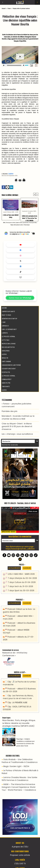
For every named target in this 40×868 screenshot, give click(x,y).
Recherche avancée (10, 445)
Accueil (4, 8)
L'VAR (4, 322)
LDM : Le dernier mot (9, 329)
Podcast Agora (27, 225)
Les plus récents (14, 568)
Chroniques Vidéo (33, 223)
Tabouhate (6, 386)
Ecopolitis (6, 372)
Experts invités (19, 223)
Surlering (6, 351)
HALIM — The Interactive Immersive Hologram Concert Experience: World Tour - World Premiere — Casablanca (19, 787)
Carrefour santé (8, 311)
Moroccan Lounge (9, 344)
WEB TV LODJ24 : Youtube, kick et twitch (20, 503)
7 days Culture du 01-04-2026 (22, 582)
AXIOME (4, 308)
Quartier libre (25, 223)
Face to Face (6, 315)
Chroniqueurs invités (10, 223)
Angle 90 (5, 358)
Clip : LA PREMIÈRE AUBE (17, 703)
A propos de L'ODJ (20, 847)
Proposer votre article (20, 855)
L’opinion (11, 174)
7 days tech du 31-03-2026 (20, 586)
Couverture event (9, 369)
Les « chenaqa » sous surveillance (17, 434)
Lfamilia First (7, 379)
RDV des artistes (8, 347)
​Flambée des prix (9, 411)
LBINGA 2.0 (5, 326)
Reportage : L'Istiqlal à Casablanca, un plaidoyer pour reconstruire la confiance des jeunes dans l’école (25, 742)
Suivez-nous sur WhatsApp (20, 298)
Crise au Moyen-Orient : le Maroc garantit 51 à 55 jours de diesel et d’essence (17, 426)
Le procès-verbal (8, 336)
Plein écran (32, 511)
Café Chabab (6, 361)
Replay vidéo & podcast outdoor (21, 8)
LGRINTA (5, 333)
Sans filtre (6, 383)
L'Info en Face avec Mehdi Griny (11, 216)
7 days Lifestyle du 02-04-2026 (22, 578)
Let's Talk (6, 340)
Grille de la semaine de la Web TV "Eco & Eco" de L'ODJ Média (29, 218)
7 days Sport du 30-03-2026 (21, 590)
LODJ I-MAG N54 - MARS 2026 (21, 574)
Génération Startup (9, 319)
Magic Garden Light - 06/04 (16, 766)
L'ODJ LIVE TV (20, 864)
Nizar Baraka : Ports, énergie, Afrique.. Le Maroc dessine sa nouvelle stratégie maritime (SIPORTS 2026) (19, 723)
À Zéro (4, 354)
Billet (4, 223)
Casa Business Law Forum (11, 365)
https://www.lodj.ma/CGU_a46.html (20, 549)
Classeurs (27, 568)
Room (9, 8)
